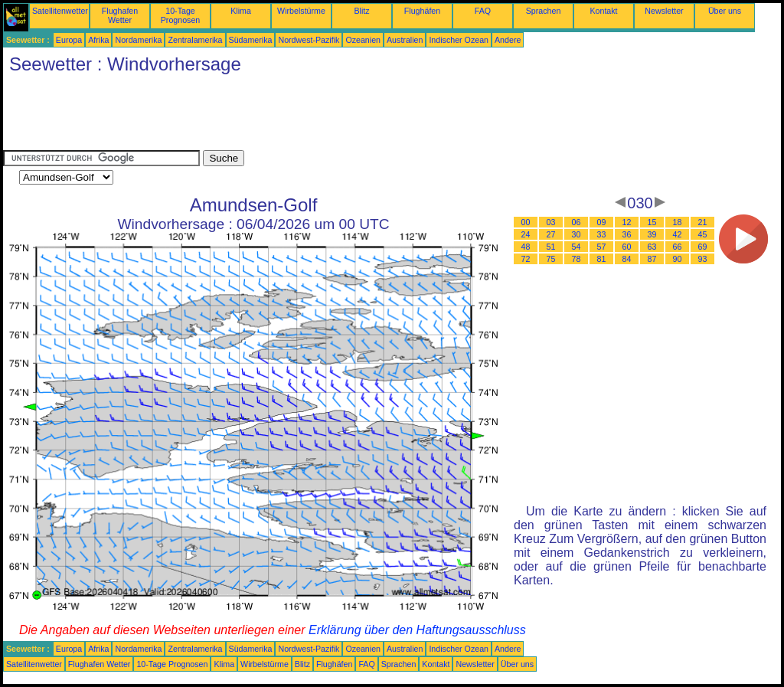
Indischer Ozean (459, 40)
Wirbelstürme (301, 11)
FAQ (483, 11)
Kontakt (603, 11)
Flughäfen (422, 11)
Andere (508, 40)
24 (526, 234)
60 (627, 247)
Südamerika (251, 40)
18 (678, 222)
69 (703, 247)
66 (678, 247)
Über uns (725, 11)
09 (602, 222)
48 (526, 247)
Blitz (361, 11)
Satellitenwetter (60, 11)
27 (551, 234)
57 (602, 247)
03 (551, 222)
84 (627, 259)
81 (602, 259)
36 (627, 234)
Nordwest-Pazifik (309, 40)
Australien (405, 40)
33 (602, 234)
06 (577, 222)
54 (577, 247)
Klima (241, 11)
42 (678, 234)
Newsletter (664, 11)
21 (703, 222)
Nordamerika (138, 40)
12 (627, 222)
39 (652, 234)
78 (577, 259)
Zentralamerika (195, 40)
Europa (69, 40)
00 (526, 222)
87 (652, 259)
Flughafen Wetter (120, 15)
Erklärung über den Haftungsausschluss (417, 630)
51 (551, 247)
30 (577, 234)
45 (703, 234)
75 (551, 259)
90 (678, 259)
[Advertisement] (282, 116)
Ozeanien (363, 40)
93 (703, 259)
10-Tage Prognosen (181, 15)
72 (526, 259)
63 (652, 247)
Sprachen (544, 11)
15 (652, 222)
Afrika (98, 40)
